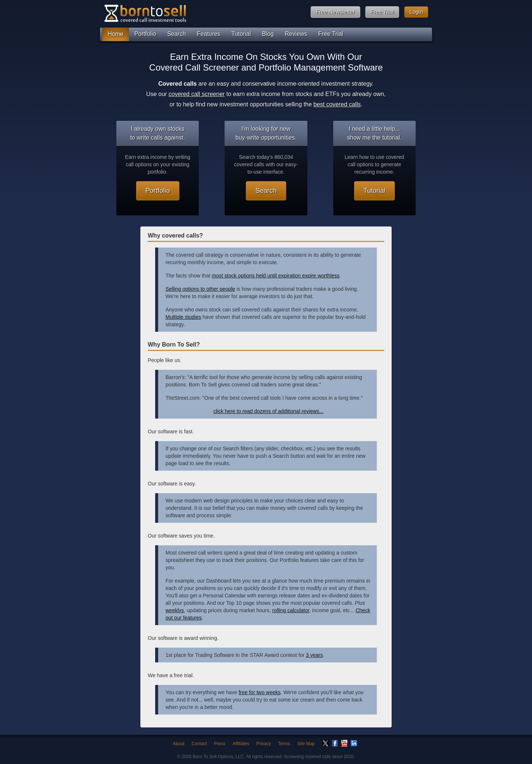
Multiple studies (183, 317)
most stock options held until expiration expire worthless (276, 276)
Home (115, 34)
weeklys (175, 610)
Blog (268, 34)
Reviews (296, 34)
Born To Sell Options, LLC (218, 757)
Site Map (306, 744)
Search (176, 34)
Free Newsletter (335, 12)
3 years (314, 655)
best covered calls (337, 104)
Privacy (264, 744)
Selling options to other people (200, 289)
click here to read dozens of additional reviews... (268, 411)
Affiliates (241, 744)
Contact (199, 744)
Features (209, 34)
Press (220, 744)
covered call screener (197, 94)
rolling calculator (291, 610)
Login (416, 12)
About (179, 744)
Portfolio (145, 34)
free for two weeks (260, 692)
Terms (284, 744)
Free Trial (382, 12)
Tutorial (241, 34)
